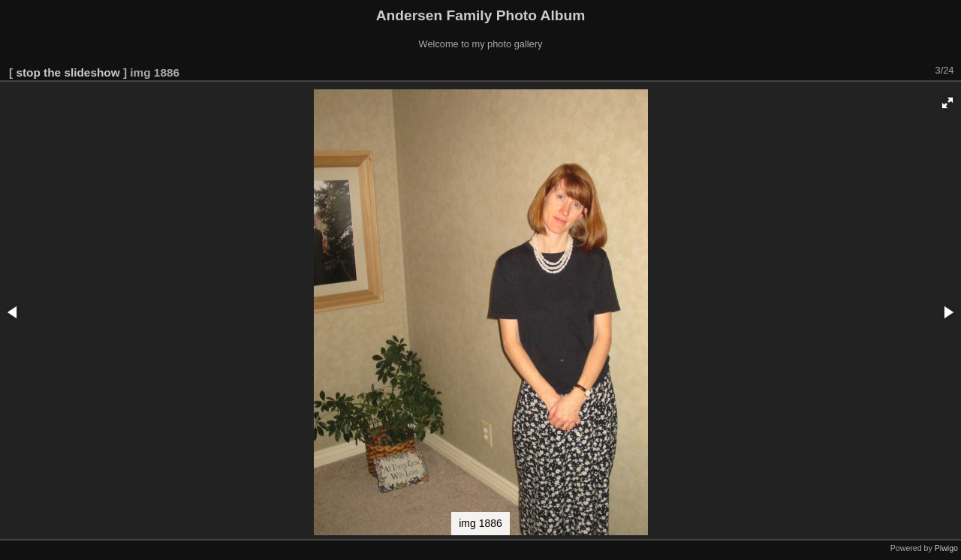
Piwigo (946, 548)
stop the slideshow (68, 72)
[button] (947, 103)
